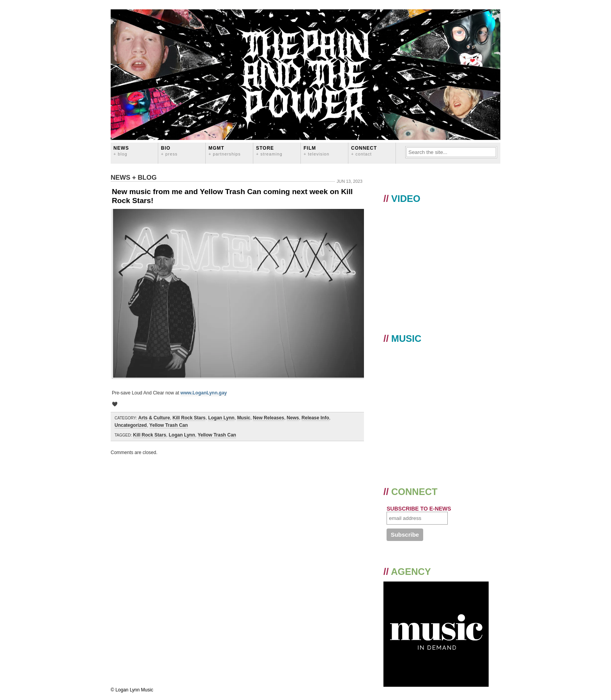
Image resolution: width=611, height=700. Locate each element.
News (121, 151)
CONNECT (364, 151)
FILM (316, 151)
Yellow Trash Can (169, 425)
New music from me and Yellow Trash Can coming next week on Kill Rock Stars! (232, 196)
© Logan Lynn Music (132, 690)
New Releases (268, 418)
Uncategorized (131, 425)
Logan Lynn (221, 418)
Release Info (315, 418)
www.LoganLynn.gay (204, 393)
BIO (169, 151)
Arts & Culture (154, 418)
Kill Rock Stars (189, 418)
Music (244, 418)
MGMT (225, 151)
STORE (269, 151)
